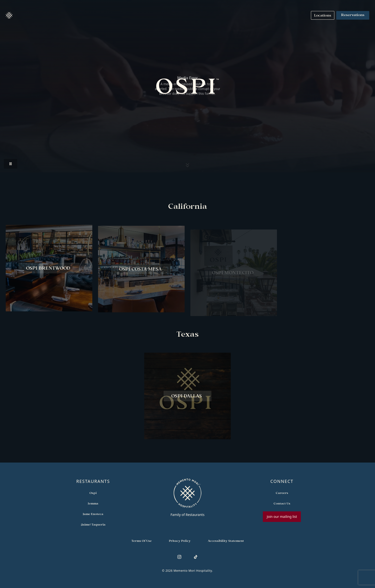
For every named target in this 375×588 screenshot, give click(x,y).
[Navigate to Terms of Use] (141, 541)
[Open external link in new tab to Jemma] (93, 503)
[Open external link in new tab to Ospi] (93, 493)
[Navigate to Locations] (323, 15)
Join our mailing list (282, 517)
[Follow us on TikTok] (196, 557)
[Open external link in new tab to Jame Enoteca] (93, 514)
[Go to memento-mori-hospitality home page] (188, 498)
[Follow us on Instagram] (179, 557)
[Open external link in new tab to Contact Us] (282, 503)
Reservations (353, 15)
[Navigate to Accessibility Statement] (226, 541)
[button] (9, 15)
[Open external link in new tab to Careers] (282, 493)
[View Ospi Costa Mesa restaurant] (141, 273)
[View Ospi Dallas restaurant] (187, 397)
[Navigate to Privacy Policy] (180, 541)
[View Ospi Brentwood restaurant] (49, 269)
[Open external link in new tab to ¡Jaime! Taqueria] (93, 524)
